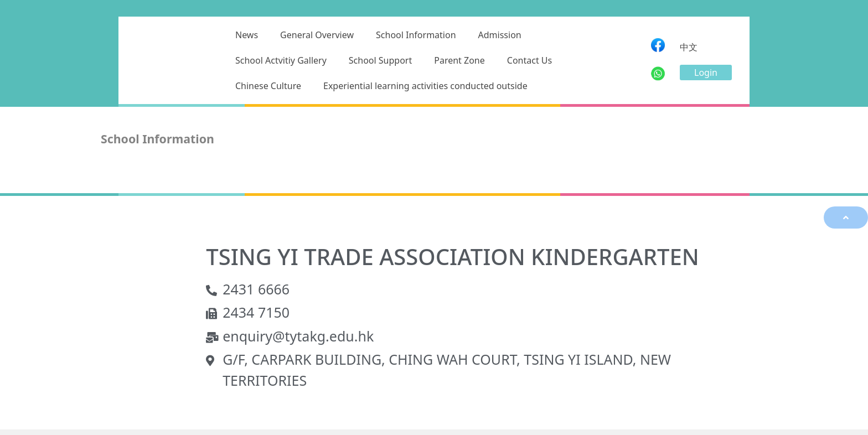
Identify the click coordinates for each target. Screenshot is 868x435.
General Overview (317, 35)
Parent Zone (459, 60)
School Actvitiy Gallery (281, 60)
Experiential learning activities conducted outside (425, 86)
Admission (500, 35)
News (247, 35)
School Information (416, 35)
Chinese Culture (268, 86)
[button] (706, 72)
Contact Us (529, 60)
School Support (380, 60)
